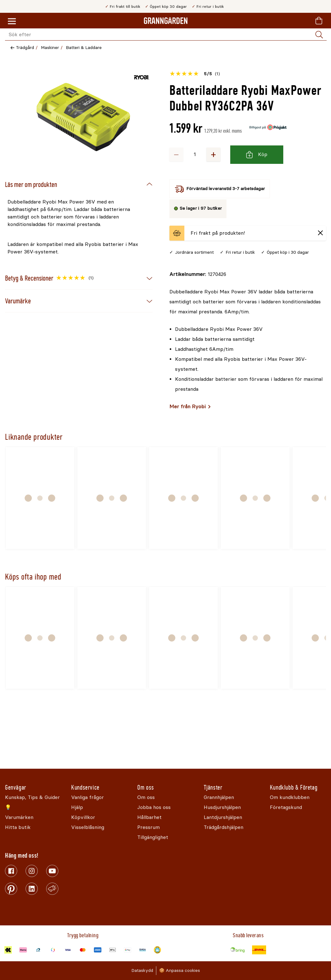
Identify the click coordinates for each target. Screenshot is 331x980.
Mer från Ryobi (187, 407)
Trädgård (25, 48)
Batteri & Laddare (84, 48)
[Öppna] (83, 117)
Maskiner (50, 48)
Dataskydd (142, 970)
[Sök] (319, 35)
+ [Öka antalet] (213, 154)
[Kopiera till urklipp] (198, 274)
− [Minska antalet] (176, 154)
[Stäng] (320, 233)
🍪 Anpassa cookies (180, 970)
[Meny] (12, 22)
